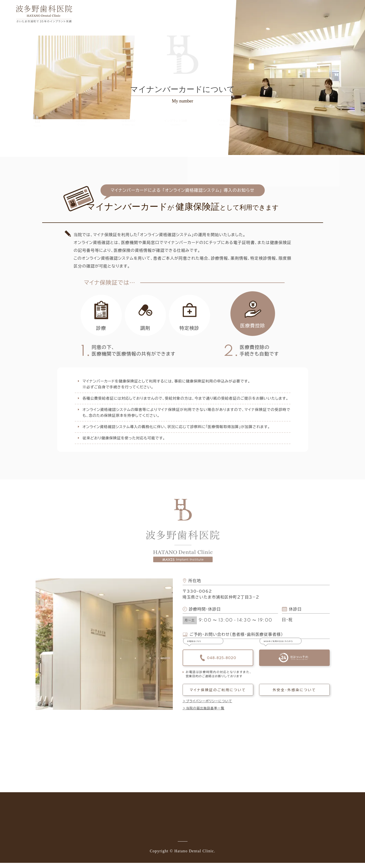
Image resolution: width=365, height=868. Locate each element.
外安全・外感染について (294, 695)
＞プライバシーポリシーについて (208, 706)
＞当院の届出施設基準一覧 (204, 713)
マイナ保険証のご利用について (218, 695)
